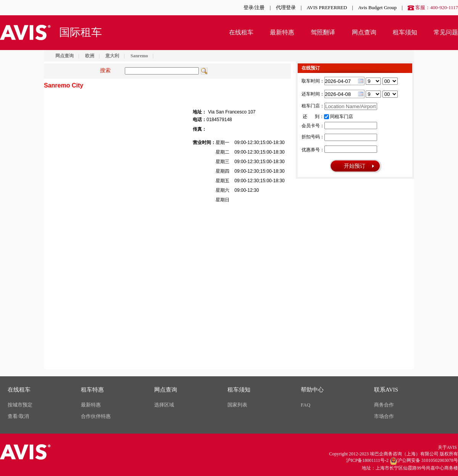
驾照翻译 (323, 32)
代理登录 (286, 7)
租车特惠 (92, 390)
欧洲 (90, 56)
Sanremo (139, 56)
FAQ (306, 405)
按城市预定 (20, 405)
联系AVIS (386, 390)
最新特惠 (282, 32)
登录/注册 (254, 7)
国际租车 (81, 32)
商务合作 (384, 405)
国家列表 (237, 405)
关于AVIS (447, 447)
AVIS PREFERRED (327, 7)
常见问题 (446, 32)
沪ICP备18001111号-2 (367, 460)
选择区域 (164, 405)
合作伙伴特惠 (96, 416)
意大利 (112, 56)
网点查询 (364, 32)
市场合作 (384, 416)
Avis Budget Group (377, 7)
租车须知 (405, 32)
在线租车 (241, 32)
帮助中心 (312, 390)
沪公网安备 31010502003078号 (424, 461)
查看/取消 (18, 416)
